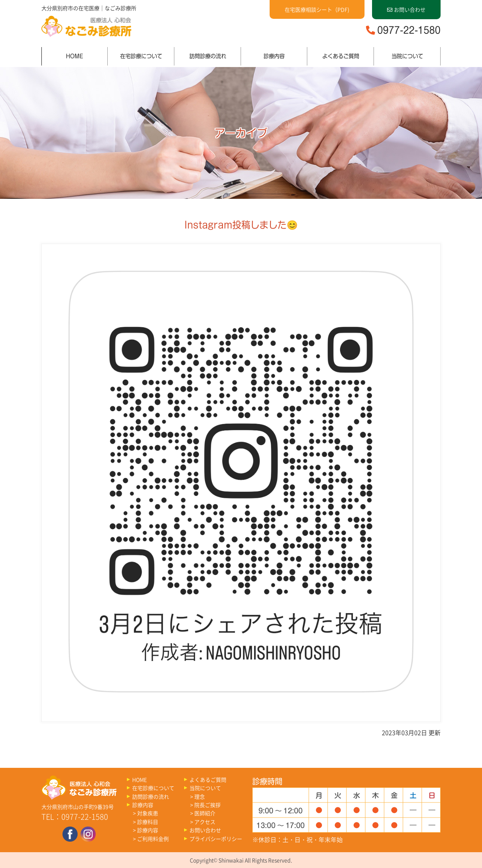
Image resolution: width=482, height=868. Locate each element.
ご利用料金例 (153, 839)
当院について (407, 56)
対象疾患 (148, 813)
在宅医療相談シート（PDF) (317, 9)
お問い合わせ (406, 9)
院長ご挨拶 (207, 805)
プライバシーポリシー (216, 839)
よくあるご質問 (341, 56)
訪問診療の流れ (208, 56)
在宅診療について (141, 56)
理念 (200, 796)
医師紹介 (205, 813)
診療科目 (148, 822)
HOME (75, 56)
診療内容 (274, 56)
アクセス (205, 822)
